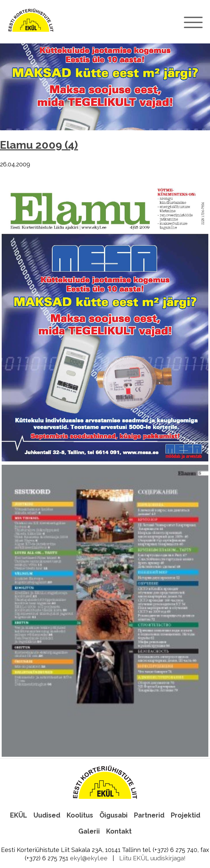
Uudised (47, 815)
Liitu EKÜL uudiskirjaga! (152, 858)
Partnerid (149, 815)
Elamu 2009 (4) (39, 145)
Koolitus (80, 815)
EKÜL (19, 815)
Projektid (186, 815)
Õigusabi (114, 815)
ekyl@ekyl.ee (89, 858)
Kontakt (119, 831)
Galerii (89, 831)
